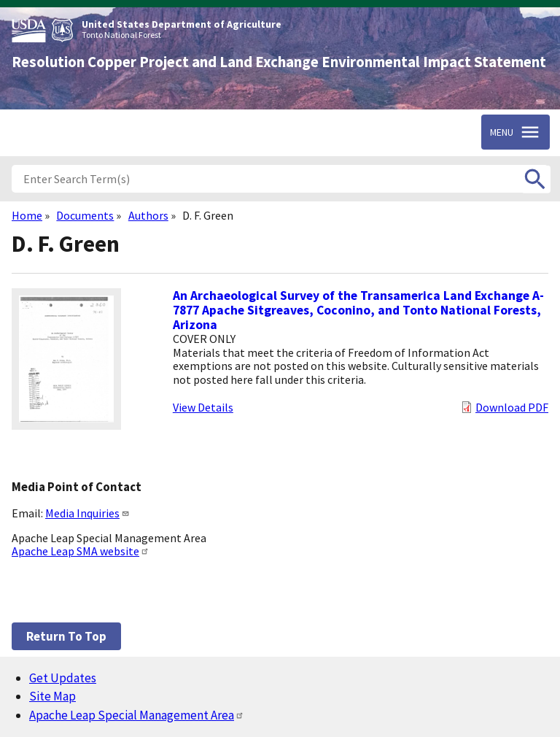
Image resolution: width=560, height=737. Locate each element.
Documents (85, 215)
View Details (203, 407)
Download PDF (512, 407)
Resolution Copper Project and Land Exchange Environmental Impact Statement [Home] (279, 62)
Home (27, 215)
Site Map (52, 696)
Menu (502, 132)
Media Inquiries (87, 513)
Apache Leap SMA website (81, 551)
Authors (148, 215)
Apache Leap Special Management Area (137, 715)
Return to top (66, 636)
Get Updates (63, 678)
